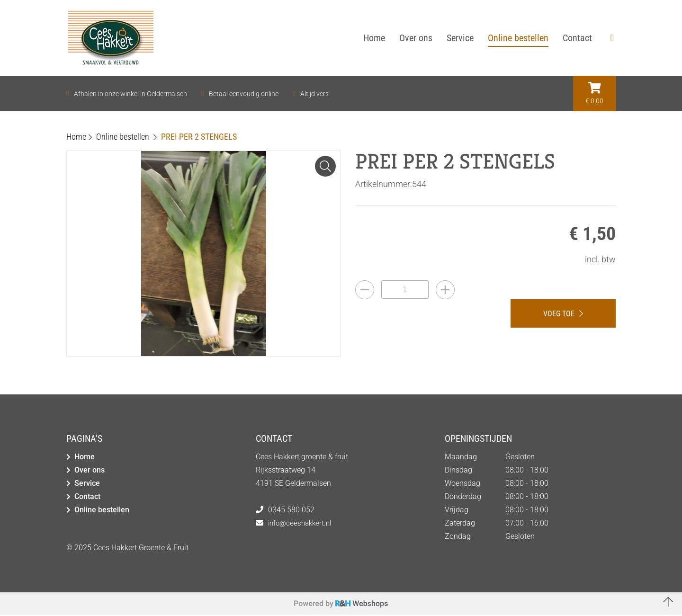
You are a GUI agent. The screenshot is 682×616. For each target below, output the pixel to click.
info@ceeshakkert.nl (302, 524)
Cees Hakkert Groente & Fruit (141, 549)
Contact (87, 498)
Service (87, 485)
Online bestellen (102, 511)
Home (85, 458)
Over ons (90, 471)
